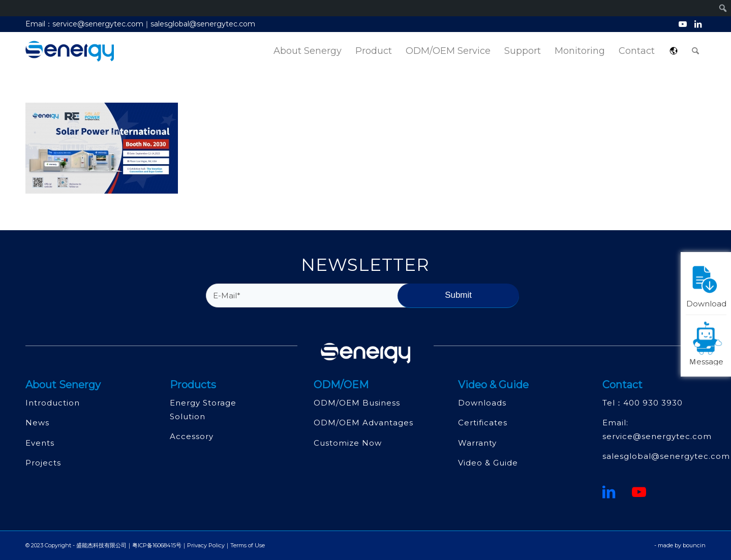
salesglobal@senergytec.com (666, 456)
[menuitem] (308, 51)
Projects (43, 463)
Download (707, 284)
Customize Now (348, 443)
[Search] (695, 51)
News (37, 423)
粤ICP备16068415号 (157, 545)
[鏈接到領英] (609, 492)
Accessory (192, 436)
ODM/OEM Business (357, 403)
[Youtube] (639, 492)
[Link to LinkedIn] (698, 24)
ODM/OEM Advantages (363, 423)
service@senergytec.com (657, 436)
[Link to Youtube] (682, 24)
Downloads (482, 403)
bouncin (694, 545)
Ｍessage (707, 343)
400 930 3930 (653, 403)
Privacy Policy (206, 545)
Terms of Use (248, 545)
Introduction (53, 403)
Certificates (483, 423)
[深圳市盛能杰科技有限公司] (70, 51)
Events (40, 443)
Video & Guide (488, 463)
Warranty (477, 443)
